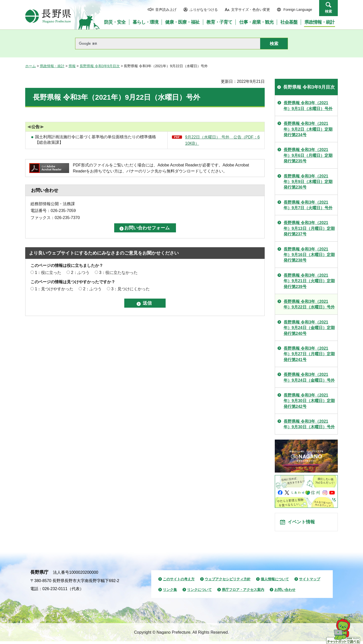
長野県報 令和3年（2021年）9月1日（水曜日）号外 (308, 106)
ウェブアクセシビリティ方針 (228, 582)
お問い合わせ (285, 592)
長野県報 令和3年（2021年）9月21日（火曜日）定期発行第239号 (309, 281)
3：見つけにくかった (130, 289)
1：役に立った (48, 273)
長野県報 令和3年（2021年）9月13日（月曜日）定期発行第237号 (309, 228)
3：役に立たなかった (118, 273)
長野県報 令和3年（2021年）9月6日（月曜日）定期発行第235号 (308, 155)
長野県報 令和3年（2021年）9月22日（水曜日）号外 (309, 304)
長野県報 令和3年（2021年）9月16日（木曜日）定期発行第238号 (309, 255)
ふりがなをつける (204, 10)
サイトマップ (310, 582)
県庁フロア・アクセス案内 (243, 592)
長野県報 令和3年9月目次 (100, 66)
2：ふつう (80, 273)
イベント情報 (303, 523)
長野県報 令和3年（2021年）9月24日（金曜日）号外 (309, 377)
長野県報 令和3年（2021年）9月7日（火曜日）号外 (308, 205)
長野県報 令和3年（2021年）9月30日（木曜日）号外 (309, 424)
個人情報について (275, 582)
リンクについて (199, 592)
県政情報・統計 (52, 66)
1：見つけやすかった (54, 289)
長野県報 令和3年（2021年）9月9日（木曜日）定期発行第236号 (308, 182)
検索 (328, 11)
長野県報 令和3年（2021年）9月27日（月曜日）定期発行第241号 (309, 354)
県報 (72, 66)
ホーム (31, 66)
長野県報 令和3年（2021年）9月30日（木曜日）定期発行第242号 (309, 401)
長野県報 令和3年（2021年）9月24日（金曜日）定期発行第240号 (309, 328)
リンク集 (170, 592)
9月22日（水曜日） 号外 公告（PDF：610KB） (222, 140)
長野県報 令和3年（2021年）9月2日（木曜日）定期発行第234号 (308, 129)
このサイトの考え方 (179, 582)
